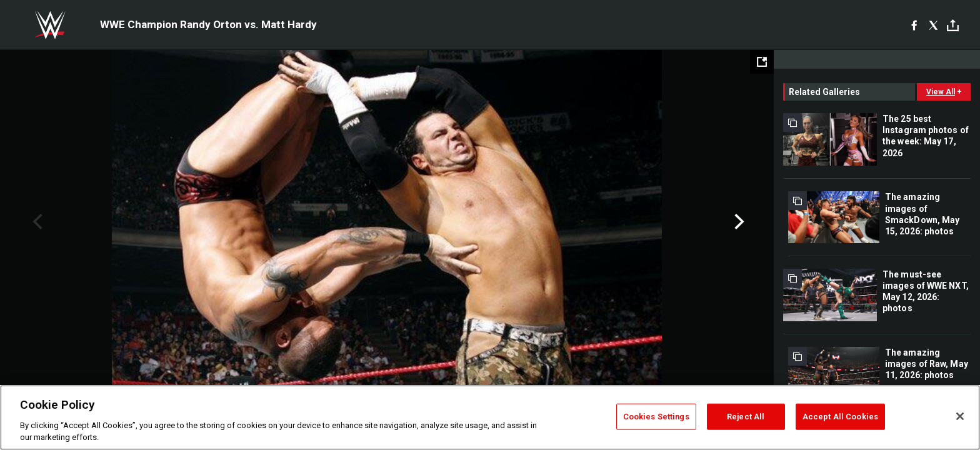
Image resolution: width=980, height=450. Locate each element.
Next (738, 222)
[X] (933, 25)
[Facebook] (914, 25)
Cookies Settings (656, 417)
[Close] (960, 416)
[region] (490, 417)
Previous (36, 222)
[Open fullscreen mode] (762, 62)
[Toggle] (953, 25)
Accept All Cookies (840, 417)
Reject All (746, 417)
